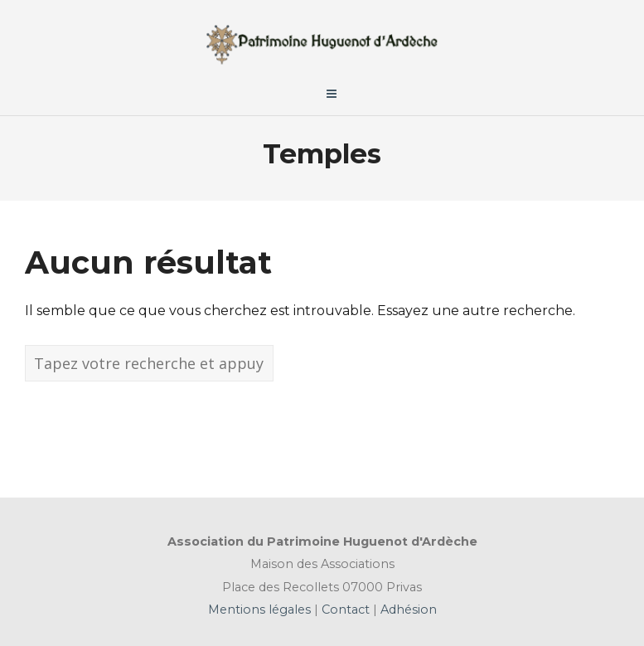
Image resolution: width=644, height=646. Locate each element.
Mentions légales (261, 610)
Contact (344, 610)
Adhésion (407, 610)
